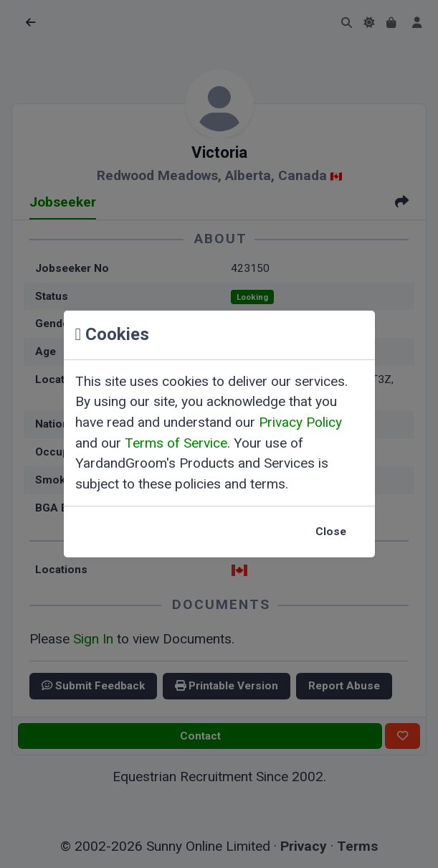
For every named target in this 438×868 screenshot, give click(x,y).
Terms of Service (176, 443)
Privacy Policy (300, 422)
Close (331, 532)
